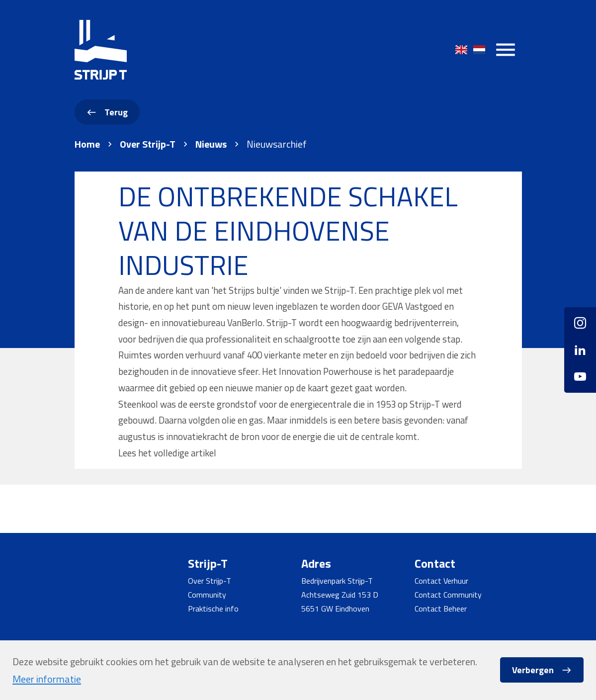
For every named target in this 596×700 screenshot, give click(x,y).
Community (207, 595)
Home (87, 144)
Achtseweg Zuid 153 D (340, 595)
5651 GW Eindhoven (335, 609)
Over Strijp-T (148, 144)
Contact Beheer (441, 609)
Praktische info (213, 609)
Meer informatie (47, 679)
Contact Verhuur (441, 581)
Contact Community (448, 595)
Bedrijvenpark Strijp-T (337, 581)
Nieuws (211, 144)
